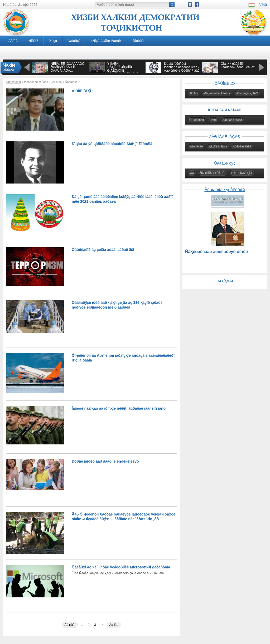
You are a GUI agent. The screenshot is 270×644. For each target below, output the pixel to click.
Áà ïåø (114, 625)
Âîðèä (263, 5)
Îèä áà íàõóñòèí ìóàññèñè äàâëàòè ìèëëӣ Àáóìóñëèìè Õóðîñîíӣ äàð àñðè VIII (182, 69)
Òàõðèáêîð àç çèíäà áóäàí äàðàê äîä (103, 250)
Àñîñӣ (13, 41)
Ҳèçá (53, 41)
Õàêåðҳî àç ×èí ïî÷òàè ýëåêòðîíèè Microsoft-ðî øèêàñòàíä (121, 567)
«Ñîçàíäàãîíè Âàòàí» (106, 41)
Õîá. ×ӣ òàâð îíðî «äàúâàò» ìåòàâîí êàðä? (238, 65)
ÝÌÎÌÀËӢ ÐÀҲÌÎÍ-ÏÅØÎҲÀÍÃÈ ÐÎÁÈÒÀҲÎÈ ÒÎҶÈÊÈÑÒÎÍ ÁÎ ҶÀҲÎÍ (123, 69)
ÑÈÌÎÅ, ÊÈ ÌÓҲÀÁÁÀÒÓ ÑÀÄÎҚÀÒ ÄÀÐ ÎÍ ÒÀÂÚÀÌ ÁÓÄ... (68, 67)
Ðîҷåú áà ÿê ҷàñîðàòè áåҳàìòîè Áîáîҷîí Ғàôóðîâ (112, 144)
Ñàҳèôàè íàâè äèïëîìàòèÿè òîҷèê (216, 252)
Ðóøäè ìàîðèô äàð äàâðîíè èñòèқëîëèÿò (105, 461)
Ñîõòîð (33, 41)
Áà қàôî (70, 625)
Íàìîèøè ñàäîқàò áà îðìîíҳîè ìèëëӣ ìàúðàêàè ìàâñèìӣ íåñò (119, 408)
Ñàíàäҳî (74, 41)
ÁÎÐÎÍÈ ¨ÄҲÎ (81, 91)
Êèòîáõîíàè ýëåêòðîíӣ (225, 190)
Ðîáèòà (138, 41)
